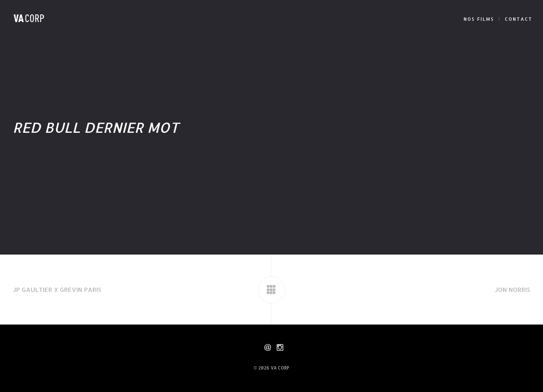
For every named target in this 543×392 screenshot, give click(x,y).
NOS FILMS (479, 19)
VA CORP (280, 368)
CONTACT (519, 19)
